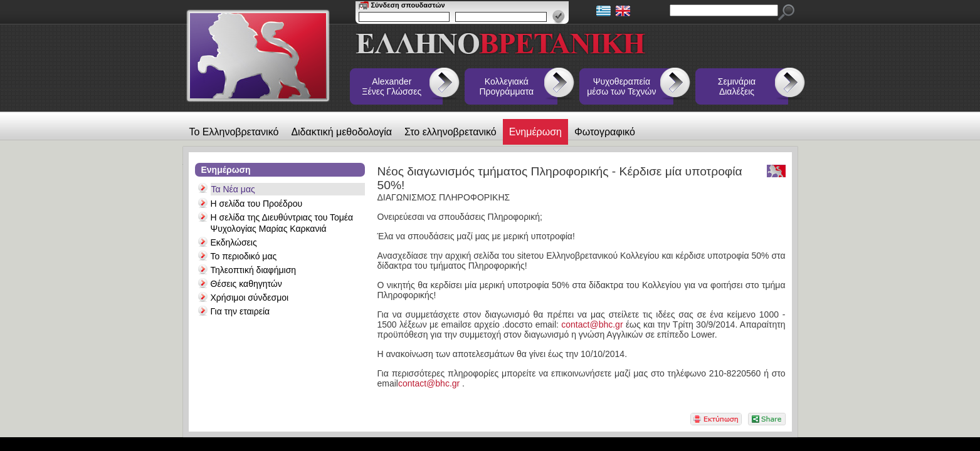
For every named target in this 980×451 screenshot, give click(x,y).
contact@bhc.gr (592, 324)
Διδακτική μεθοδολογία (341, 132)
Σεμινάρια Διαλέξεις (737, 86)
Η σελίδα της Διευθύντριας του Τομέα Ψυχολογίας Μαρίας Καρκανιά (282, 223)
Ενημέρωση (535, 132)
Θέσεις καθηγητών (246, 284)
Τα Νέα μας (233, 189)
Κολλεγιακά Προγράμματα (507, 86)
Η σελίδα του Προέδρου (257, 204)
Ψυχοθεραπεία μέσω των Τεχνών (621, 86)
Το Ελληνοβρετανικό (234, 132)
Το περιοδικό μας (244, 256)
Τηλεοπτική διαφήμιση (254, 270)
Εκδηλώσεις (234, 242)
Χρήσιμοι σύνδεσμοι (250, 298)
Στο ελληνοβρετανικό (450, 132)
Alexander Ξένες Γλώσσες (392, 86)
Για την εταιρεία (240, 311)
